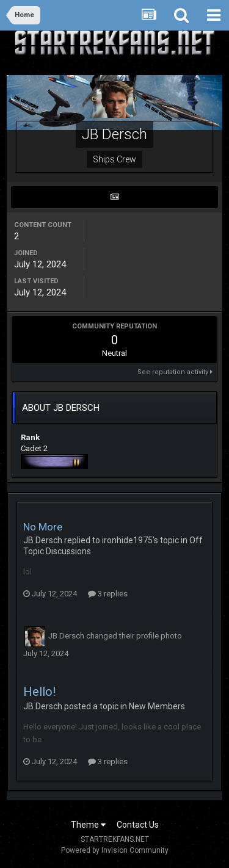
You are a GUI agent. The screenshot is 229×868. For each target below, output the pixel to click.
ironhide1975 (127, 540)
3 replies (108, 594)
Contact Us (138, 825)
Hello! (39, 692)
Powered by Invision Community (115, 850)
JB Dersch (43, 540)
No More (43, 527)
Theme (88, 825)
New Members (157, 706)
